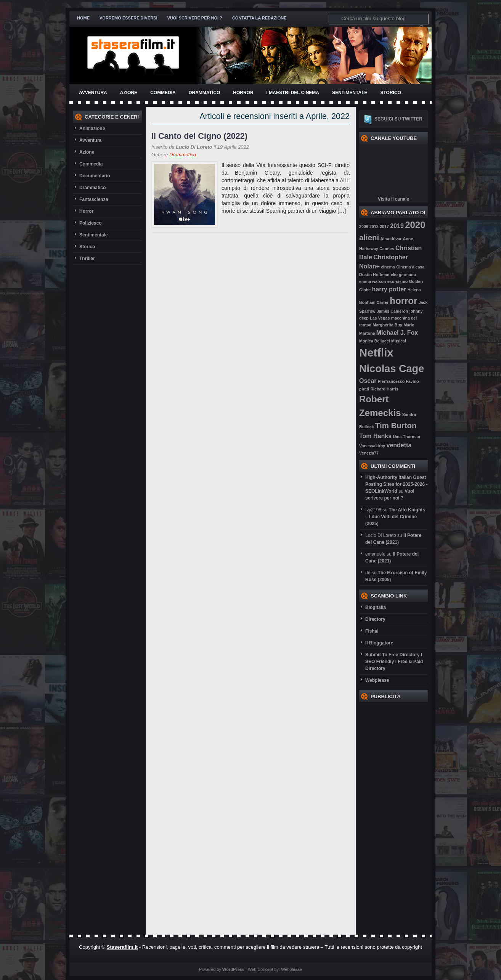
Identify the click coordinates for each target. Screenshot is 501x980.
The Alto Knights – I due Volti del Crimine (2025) (395, 517)
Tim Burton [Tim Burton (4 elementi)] (396, 425)
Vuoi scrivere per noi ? (195, 18)
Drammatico (204, 93)
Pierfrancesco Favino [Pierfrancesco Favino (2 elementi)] (398, 381)
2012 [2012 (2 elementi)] (374, 227)
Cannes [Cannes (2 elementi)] (387, 249)
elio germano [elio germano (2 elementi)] (403, 275)
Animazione (92, 129)
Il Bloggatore (379, 643)
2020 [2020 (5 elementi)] (415, 225)
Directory (375, 619)
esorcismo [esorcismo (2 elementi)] (397, 281)
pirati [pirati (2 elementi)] (364, 389)
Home (83, 18)
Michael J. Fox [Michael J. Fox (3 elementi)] (397, 333)
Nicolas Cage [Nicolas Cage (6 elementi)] (392, 369)
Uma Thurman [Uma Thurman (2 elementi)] (406, 437)
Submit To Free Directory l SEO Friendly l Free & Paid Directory (394, 662)
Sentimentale (350, 93)
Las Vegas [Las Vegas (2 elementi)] (380, 318)
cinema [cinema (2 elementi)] (388, 267)
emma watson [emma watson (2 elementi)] (373, 281)
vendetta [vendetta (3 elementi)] (399, 445)
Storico (390, 93)
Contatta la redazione (259, 18)
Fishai (372, 631)
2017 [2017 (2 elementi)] (384, 227)
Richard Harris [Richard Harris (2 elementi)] (384, 389)
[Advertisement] (390, 816)
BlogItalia (376, 607)
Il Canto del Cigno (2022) (199, 136)
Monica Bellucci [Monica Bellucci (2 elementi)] (375, 341)
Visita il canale (394, 199)
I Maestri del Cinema (293, 93)
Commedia (163, 93)
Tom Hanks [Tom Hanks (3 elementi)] (375, 436)
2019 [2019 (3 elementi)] (397, 226)
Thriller (87, 259)
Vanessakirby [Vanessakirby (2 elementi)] (372, 446)
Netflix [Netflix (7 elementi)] (376, 353)
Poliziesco (91, 223)
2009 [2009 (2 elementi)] (364, 227)
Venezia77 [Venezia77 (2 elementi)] (369, 453)
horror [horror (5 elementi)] (403, 301)
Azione (129, 93)
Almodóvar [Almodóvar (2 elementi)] (391, 239)
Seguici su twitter (398, 119)
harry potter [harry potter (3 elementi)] (389, 289)
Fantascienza (94, 199)
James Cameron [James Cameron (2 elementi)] (392, 311)
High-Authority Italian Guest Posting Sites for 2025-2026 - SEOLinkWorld (396, 484)
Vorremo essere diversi (128, 18)
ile (368, 573)
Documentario (95, 176)
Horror (243, 93)
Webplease (377, 680)
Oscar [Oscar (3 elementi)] (368, 381)
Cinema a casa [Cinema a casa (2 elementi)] (410, 267)
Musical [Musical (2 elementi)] (399, 341)
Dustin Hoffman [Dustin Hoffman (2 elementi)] (374, 275)
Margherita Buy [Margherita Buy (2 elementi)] (387, 325)
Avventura (93, 93)
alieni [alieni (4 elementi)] (369, 237)
